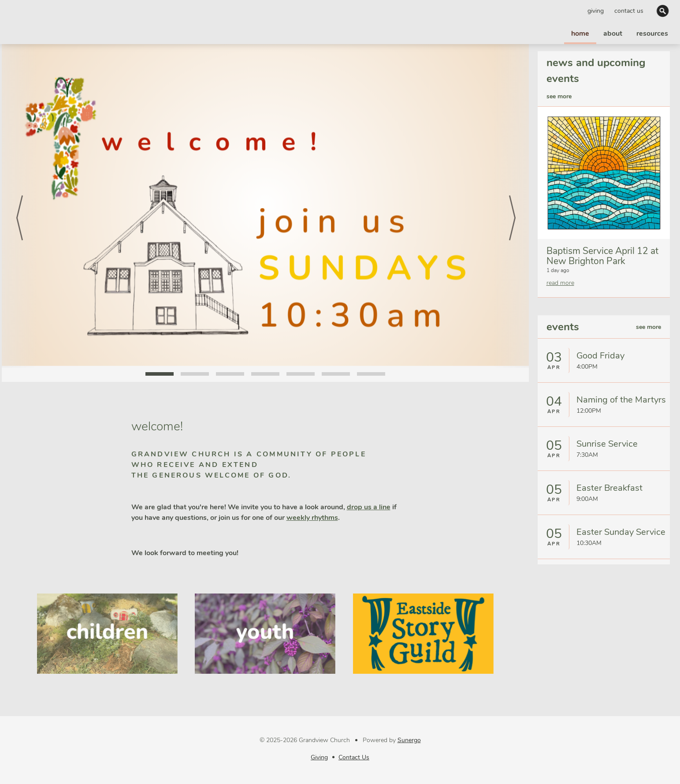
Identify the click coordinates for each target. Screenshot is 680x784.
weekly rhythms (312, 518)
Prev (19, 206)
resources (652, 34)
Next (511, 206)
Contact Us (629, 11)
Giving (596, 11)
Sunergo (409, 740)
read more (560, 283)
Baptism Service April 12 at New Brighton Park (602, 256)
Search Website (663, 11)
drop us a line (369, 507)
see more (559, 96)
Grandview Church (45, 22)
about (613, 34)
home (580, 34)
